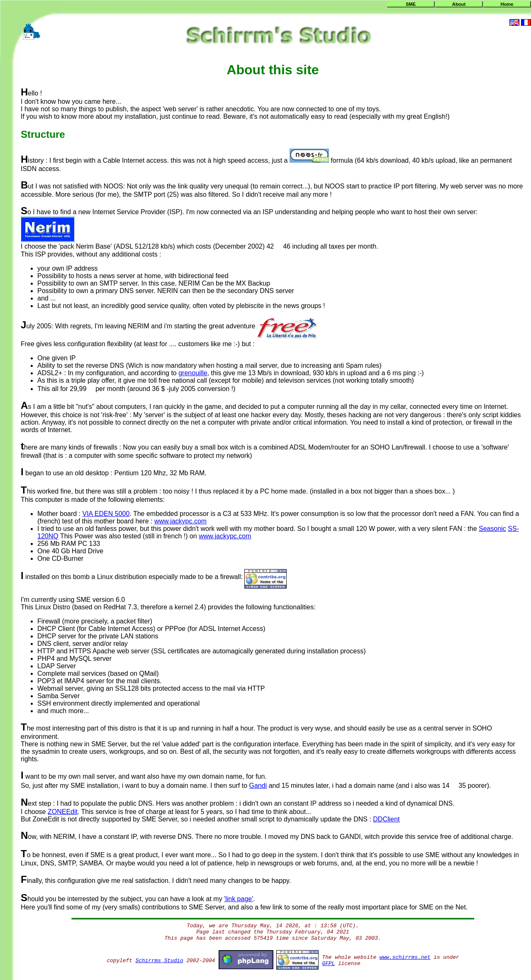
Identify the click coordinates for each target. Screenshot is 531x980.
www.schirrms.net (405, 957)
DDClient (386, 819)
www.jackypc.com (180, 521)
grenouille (193, 373)
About (459, 4)
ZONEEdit (63, 812)
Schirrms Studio (160, 961)
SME (411, 4)
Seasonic (492, 529)
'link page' (239, 899)
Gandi (258, 786)
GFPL (329, 964)
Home (507, 4)
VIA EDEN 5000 (106, 514)
